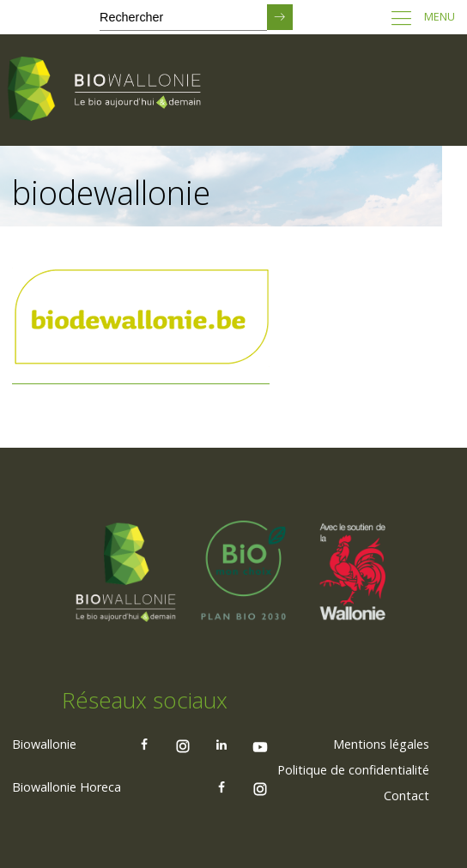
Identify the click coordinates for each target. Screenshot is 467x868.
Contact (406, 796)
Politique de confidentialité (353, 770)
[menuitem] (381, 744)
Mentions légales (381, 744)
